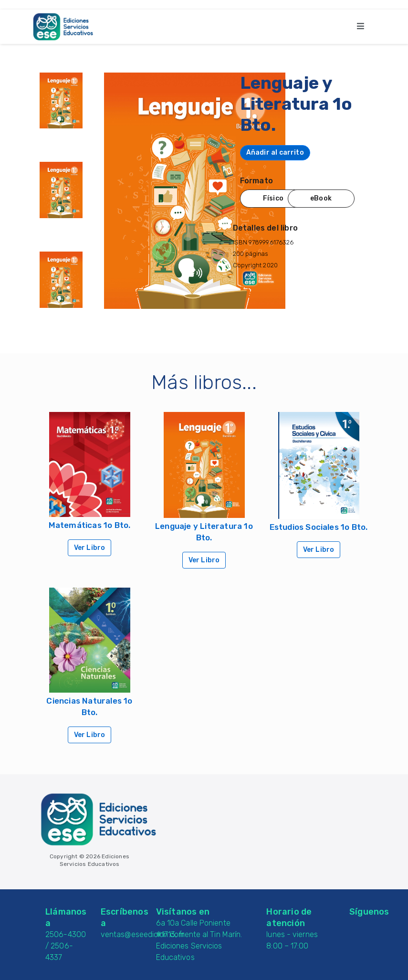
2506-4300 (66, 934)
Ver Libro (90, 548)
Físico (273, 198)
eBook (321, 198)
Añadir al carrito (275, 153)
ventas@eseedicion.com (143, 934)
